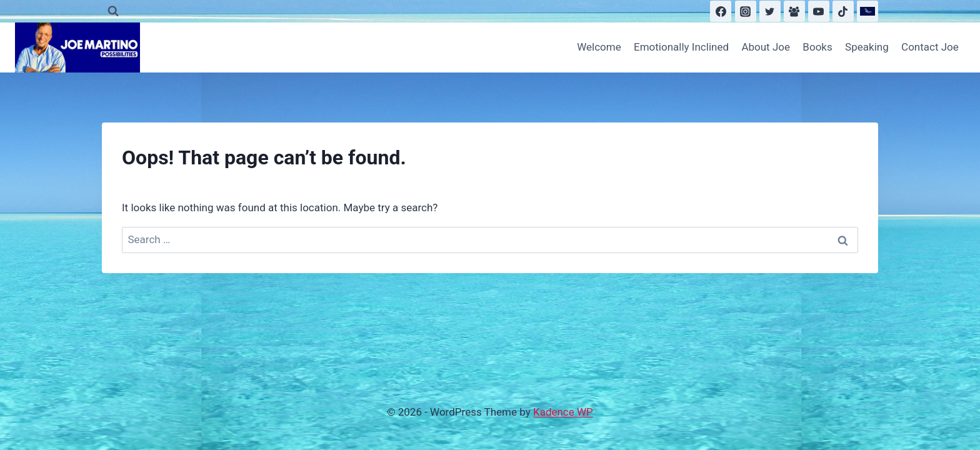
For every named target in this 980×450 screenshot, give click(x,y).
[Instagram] (746, 11)
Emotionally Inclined (681, 47)
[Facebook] (721, 11)
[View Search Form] (113, 11)
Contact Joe (930, 47)
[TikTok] (843, 11)
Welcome (599, 47)
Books (817, 47)
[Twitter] (770, 11)
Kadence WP (563, 412)
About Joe (766, 47)
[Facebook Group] (794, 11)
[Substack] (867, 11)
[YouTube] (819, 11)
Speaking (867, 47)
